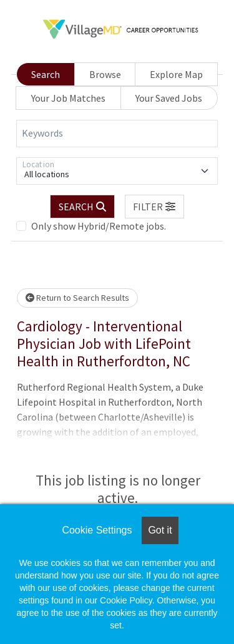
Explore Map (176, 74)
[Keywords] (117, 134)
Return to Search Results (77, 298)
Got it (160, 530)
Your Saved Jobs (169, 98)
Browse (105, 74)
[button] (155, 207)
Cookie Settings (97, 530)
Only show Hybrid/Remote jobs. (99, 226)
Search (46, 74)
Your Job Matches (68, 98)
